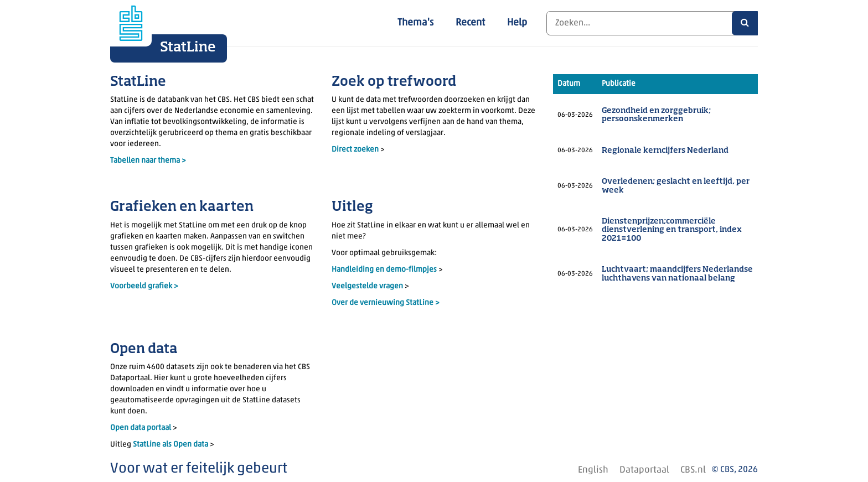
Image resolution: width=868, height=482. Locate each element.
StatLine (188, 48)
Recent (470, 23)
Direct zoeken (355, 150)
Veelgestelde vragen (368, 286)
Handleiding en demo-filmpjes (384, 270)
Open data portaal (141, 428)
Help (517, 23)
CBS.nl (693, 470)
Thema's (415, 23)
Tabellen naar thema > (148, 161)
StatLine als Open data (171, 445)
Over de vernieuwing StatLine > (386, 303)
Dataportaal (644, 470)
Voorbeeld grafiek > (144, 286)
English (593, 470)
